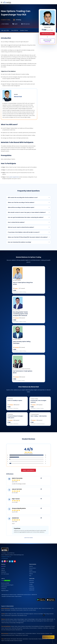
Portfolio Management (22, 621)
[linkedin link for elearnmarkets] (10, 561)
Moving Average (13, 623)
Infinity (3, 566)
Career (6, 581)
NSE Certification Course (22, 615)
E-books (31, 584)
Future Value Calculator (33, 639)
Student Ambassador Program (7, 585)
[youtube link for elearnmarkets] (15, 561)
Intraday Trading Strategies (19, 619)
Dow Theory (14, 614)
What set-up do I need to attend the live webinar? (29, 227)
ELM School (31, 581)
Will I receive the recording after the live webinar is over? (29, 197)
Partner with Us (4, 587)
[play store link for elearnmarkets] (41, 600)
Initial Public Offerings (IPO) (17, 628)
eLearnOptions (25, 639)
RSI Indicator (42, 626)
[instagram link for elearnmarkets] (5, 561)
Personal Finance (8, 628)
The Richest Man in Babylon (31, 633)
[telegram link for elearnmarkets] (12, 561)
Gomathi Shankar (32, 610)
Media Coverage (33, 572)
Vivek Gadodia (7, 610)
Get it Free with (47, 41)
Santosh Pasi (26, 610)
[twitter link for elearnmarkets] (7, 561)
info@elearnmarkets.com (6, 557)
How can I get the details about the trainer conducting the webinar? (29, 217)
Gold (21, 630)
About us (31, 566)
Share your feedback (28, 470)
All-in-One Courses (5, 574)
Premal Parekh (31, 608)
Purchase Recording (47, 34)
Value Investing (26, 628)
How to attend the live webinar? (29, 222)
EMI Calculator (19, 639)
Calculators (32, 582)
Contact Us (3, 589)
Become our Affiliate (5, 583)
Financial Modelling (35, 626)
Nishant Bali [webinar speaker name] (18, 97)
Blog (30, 576)
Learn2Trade (32, 588)
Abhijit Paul (36, 608)
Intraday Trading (14, 626)
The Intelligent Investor (21, 633)
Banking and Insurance (11, 630)
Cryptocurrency (14, 615)
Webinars (3, 570)
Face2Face (31, 586)
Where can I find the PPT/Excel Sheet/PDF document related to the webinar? (29, 237)
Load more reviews (28, 538)
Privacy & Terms (32, 568)
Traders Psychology (5, 623)
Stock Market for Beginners (28, 614)
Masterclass (4, 572)
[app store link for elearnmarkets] (51, 600)
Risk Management (40, 621)
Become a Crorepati (18, 641)
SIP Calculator (13, 639)
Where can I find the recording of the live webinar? (29, 202)
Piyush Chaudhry (20, 610)
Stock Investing (20, 614)
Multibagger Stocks (20, 623)
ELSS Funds (3, 630)
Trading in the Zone (19, 635)
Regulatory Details (5, 591)
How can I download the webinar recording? (29, 242)
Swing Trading (28, 626)
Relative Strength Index (31, 621)
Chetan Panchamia (18, 608)
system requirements (14, 177)
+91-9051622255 (5, 559)
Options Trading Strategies (30, 619)
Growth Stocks (15, 621)
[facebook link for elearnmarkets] (2, 561)
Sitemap (31, 574)
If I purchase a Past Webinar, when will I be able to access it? (29, 232)
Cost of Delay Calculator (9, 641)
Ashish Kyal (25, 608)
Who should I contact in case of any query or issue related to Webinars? (29, 212)
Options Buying (8, 621)
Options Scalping (21, 626)
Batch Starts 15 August (48, 637)
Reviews (31, 570)
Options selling (38, 619)
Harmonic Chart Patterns (39, 614)
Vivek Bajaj (12, 608)
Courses (3, 568)
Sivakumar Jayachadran (46, 608)
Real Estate (18, 630)
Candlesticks (40, 628)
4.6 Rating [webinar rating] (17, 20)
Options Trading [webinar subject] (6, 20)
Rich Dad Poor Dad (12, 633)
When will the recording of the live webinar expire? (29, 207)
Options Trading (8, 614)
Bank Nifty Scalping (9, 619)
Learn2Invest (32, 590)
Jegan (40, 608)
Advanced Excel (7, 615)
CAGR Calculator (7, 639)
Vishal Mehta (13, 610)
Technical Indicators (33, 628)
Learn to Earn (26, 635)
